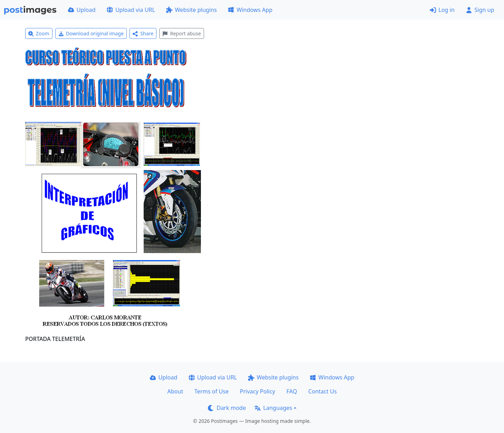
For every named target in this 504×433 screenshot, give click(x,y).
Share (143, 33)
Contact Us (323, 391)
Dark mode (227, 408)
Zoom (39, 33)
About (175, 391)
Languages (273, 408)
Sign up (480, 10)
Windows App (250, 10)
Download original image (91, 33)
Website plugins (191, 10)
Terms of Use (211, 391)
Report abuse (181, 33)
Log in (442, 10)
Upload (82, 10)
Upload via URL (131, 10)
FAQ (292, 391)
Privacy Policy (257, 391)
